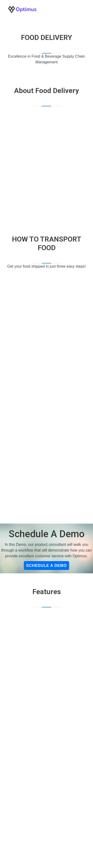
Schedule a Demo (46, 566)
